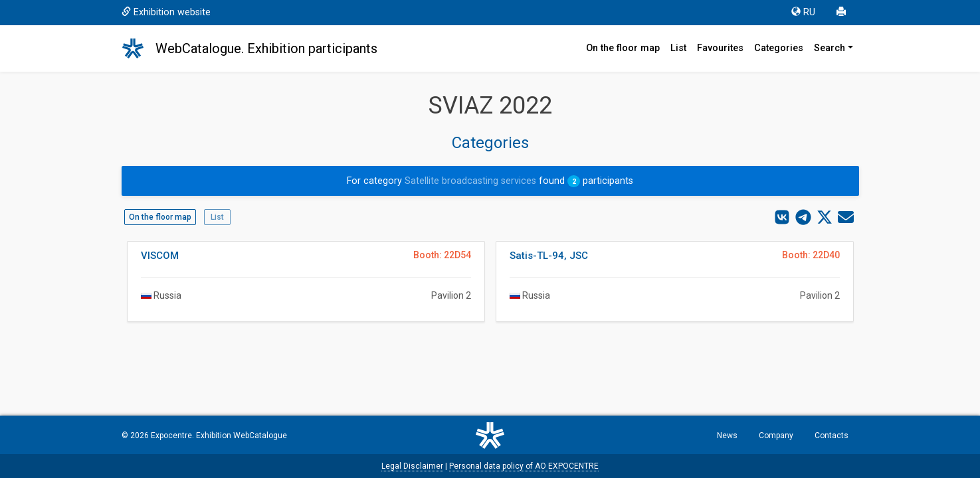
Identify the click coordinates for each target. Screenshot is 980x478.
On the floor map (623, 48)
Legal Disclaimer (412, 466)
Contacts (832, 436)
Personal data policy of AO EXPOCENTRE (524, 466)
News (727, 436)
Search (830, 48)
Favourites (720, 48)
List (678, 48)
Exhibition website (166, 12)
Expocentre (171, 436)
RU (803, 12)
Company (776, 436)
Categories (779, 48)
